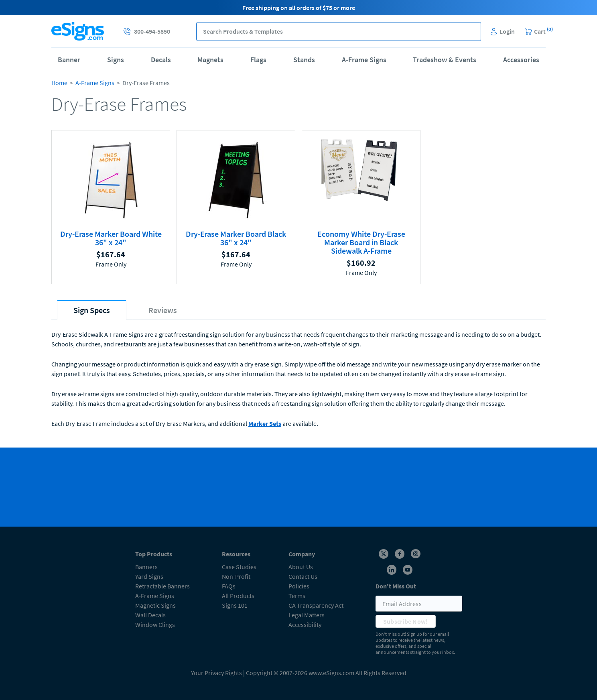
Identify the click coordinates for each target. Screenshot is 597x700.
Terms (297, 596)
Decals (161, 60)
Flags (258, 60)
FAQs (229, 586)
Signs (116, 60)
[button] (472, 32)
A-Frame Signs (364, 60)
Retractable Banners (162, 586)
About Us (301, 567)
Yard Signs (149, 576)
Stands (304, 60)
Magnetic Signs (155, 605)
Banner (69, 60)
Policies (299, 586)
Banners (146, 567)
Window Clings (155, 625)
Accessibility (305, 625)
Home (59, 83)
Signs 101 (235, 605)
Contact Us (303, 576)
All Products (238, 596)
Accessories (521, 60)
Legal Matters (307, 615)
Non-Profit (236, 576)
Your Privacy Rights (216, 673)
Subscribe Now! (406, 621)
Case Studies (239, 567)
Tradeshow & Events (445, 60)
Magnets (210, 60)
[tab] (92, 310)
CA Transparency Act (316, 605)
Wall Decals (150, 615)
